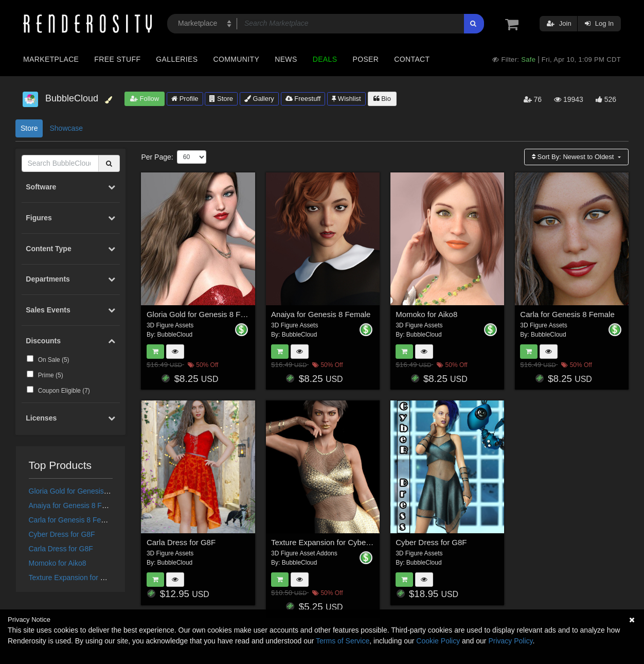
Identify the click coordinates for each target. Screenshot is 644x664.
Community (237, 59)
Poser (365, 59)
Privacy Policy (510, 641)
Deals (325, 59)
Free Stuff (117, 59)
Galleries (177, 59)
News (286, 59)
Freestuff (303, 99)
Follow (145, 99)
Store (221, 99)
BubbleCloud (175, 335)
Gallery (259, 99)
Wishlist (346, 99)
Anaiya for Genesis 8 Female (75, 505)
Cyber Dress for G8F (62, 534)
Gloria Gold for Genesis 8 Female (83, 491)
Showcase (66, 128)
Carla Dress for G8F (61, 549)
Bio (382, 99)
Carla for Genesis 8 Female (73, 520)
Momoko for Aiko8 (58, 563)
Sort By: (574, 157)
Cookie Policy (438, 641)
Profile (185, 99)
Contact (412, 59)
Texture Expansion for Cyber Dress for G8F (98, 578)
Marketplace (51, 59)
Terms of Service (343, 641)
